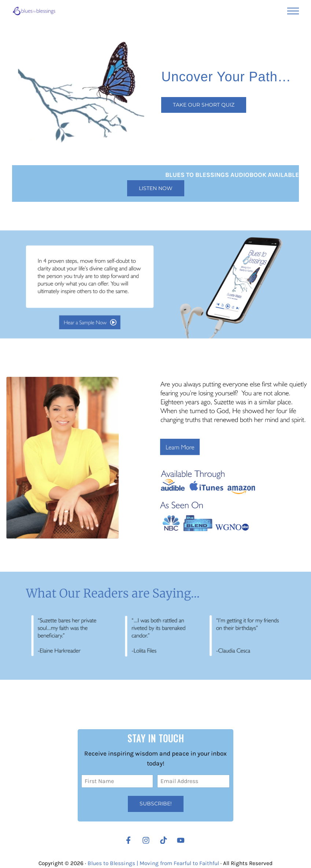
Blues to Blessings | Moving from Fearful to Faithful (153, 863)
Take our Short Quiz (204, 105)
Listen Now (156, 188)
